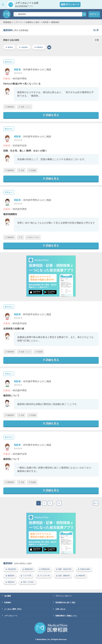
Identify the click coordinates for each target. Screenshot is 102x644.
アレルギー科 (44, 576)
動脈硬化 (39, 47)
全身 (21, 170)
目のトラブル (33, 237)
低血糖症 (24, 47)
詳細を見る (51, 115)
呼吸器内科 (45, 569)
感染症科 (10, 582)
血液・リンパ (25, 107)
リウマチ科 (26, 576)
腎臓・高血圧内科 (64, 569)
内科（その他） (28, 582)
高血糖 (32, 170)
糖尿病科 (9, 107)
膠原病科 (10, 576)
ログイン (94, 14)
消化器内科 (11, 569)
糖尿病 (9, 47)
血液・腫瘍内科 (63, 576)
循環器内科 (28, 569)
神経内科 (81, 576)
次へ (96, 503)
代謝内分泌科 (84, 569)
